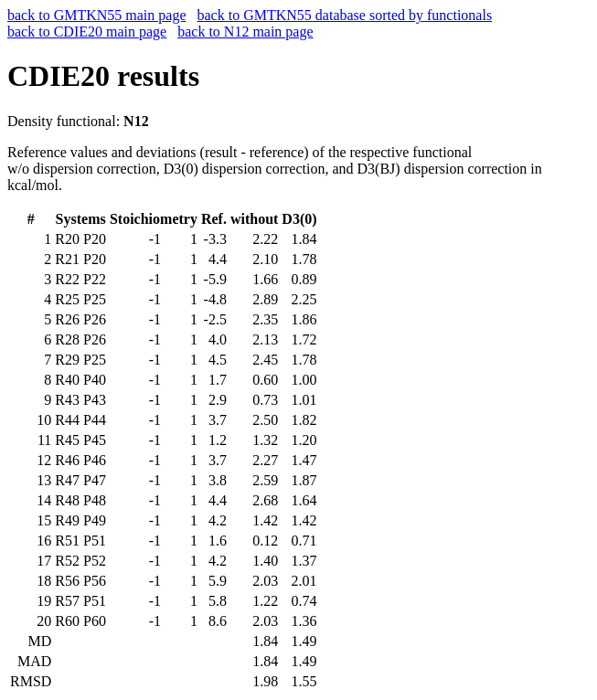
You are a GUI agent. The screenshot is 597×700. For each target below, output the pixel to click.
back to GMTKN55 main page (97, 15)
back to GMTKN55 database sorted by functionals (345, 15)
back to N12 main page (245, 32)
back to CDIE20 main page (87, 32)
